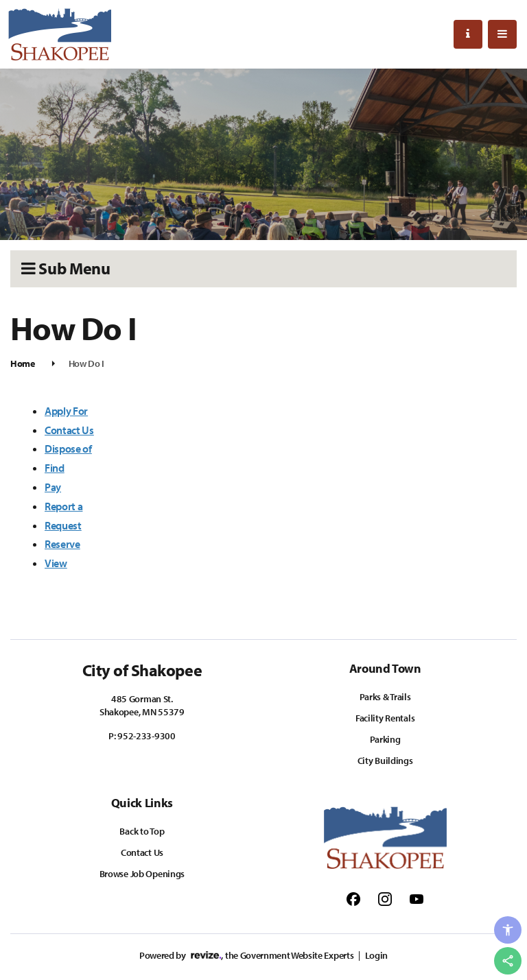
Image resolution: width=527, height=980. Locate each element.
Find (55, 468)
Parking (385, 739)
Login (376, 955)
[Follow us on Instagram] (385, 898)
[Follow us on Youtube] (417, 898)
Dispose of (68, 449)
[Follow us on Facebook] (353, 898)
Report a (63, 506)
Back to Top (142, 831)
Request (63, 525)
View (56, 563)
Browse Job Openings (142, 874)
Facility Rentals (385, 718)
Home (23, 363)
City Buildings (385, 761)
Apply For (66, 411)
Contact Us (69, 430)
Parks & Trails (385, 697)
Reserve (62, 544)
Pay (53, 487)
